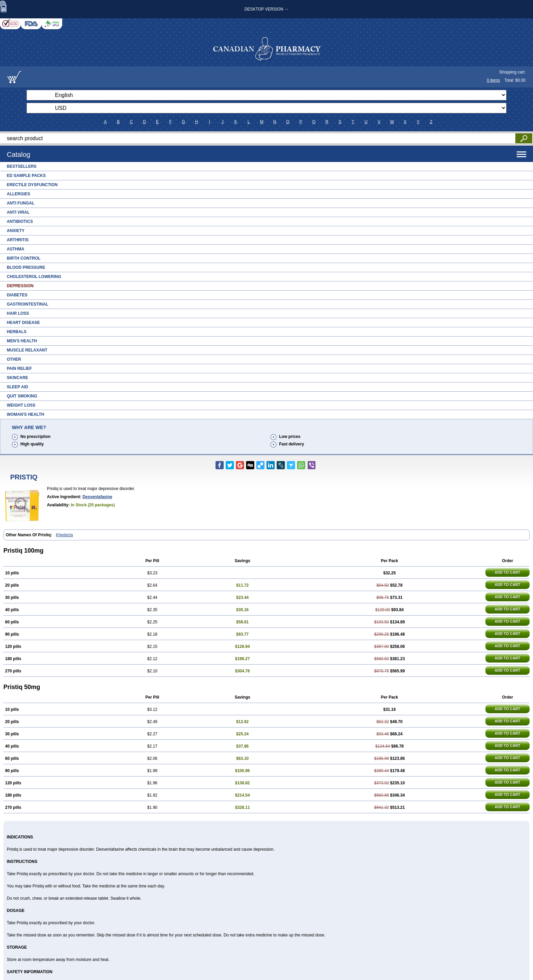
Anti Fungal (21, 203)
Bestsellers (22, 166)
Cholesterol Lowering (34, 277)
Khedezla (64, 535)
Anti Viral (18, 212)
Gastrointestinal (28, 304)
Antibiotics (20, 222)
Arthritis (18, 240)
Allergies (19, 194)
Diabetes (17, 295)
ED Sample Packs (26, 176)
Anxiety (16, 231)
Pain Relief (19, 369)
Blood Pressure (26, 267)
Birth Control (24, 258)
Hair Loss (18, 313)
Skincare (18, 378)
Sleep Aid (18, 387)
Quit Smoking (22, 396)
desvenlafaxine (97, 497)
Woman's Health (25, 414)
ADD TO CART (508, 572)
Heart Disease (23, 323)
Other (14, 359)
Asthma (15, 249)
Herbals (17, 332)
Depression (20, 286)
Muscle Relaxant (27, 350)
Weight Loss (21, 405)
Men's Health (22, 341)
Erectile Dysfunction (32, 185)
